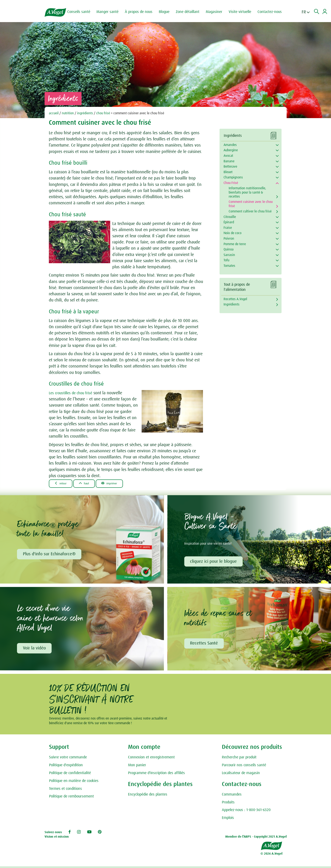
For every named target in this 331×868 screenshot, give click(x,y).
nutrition (68, 113)
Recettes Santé (205, 645)
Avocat (228, 156)
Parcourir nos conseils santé (244, 767)
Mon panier (137, 767)
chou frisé (103, 113)
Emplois (228, 820)
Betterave (230, 167)
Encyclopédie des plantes (148, 796)
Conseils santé (82, 12)
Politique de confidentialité (70, 775)
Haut (89, 483)
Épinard (229, 222)
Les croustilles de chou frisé (73, 393)
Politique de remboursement (71, 798)
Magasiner (217, 12)
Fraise (228, 228)
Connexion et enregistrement (151, 759)
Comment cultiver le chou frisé (250, 211)
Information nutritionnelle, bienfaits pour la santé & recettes (247, 192)
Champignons (233, 177)
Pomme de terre (235, 244)
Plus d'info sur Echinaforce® (50, 555)
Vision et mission (57, 838)
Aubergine (231, 150)
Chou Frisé (231, 183)
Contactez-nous (273, 12)
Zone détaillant (191, 12)
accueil (54, 113)
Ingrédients (232, 304)
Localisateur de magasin (241, 775)
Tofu (226, 260)
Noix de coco (232, 233)
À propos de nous (142, 12)
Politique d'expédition (66, 767)
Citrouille (230, 217)
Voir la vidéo (35, 649)
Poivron (229, 239)
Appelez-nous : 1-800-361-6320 (246, 812)
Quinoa (229, 249)
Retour (62, 483)
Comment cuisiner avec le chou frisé (251, 204)
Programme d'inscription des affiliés (156, 775)
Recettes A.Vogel (235, 299)
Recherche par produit (239, 759)
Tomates (229, 266)
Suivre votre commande (68, 759)
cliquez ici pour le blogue (214, 562)
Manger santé (111, 12)
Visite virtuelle (243, 12)
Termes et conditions (65, 790)
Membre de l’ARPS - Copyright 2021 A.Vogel (256, 838)
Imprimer (118, 483)
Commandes (232, 796)
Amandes (230, 145)
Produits (228, 804)
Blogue (168, 12)
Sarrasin (229, 255)
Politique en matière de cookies (74, 782)
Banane (229, 161)
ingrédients (85, 113)
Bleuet (228, 172)
